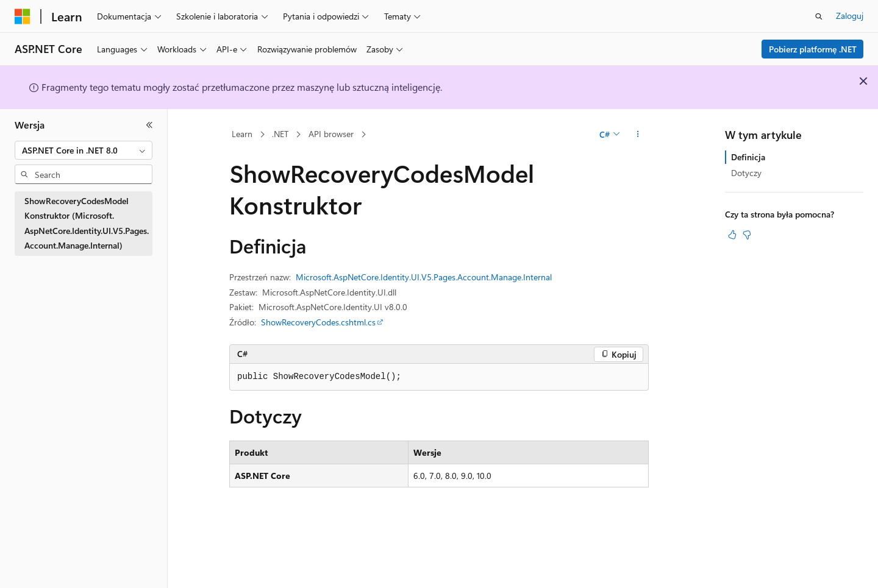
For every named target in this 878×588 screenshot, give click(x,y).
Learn (242, 134)
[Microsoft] (23, 16)
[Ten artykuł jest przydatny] (732, 235)
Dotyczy (746, 173)
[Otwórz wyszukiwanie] (819, 16)
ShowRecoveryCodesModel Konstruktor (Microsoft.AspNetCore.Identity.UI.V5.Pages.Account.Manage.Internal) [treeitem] (87, 223)
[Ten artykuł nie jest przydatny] (747, 235)
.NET (280, 134)
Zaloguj (850, 16)
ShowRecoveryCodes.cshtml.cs (318, 322)
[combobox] (84, 151)
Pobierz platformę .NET (813, 49)
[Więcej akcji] (638, 135)
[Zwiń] (149, 125)
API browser (331, 134)
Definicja (748, 157)
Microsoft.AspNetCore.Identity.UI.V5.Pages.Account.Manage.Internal (424, 277)
